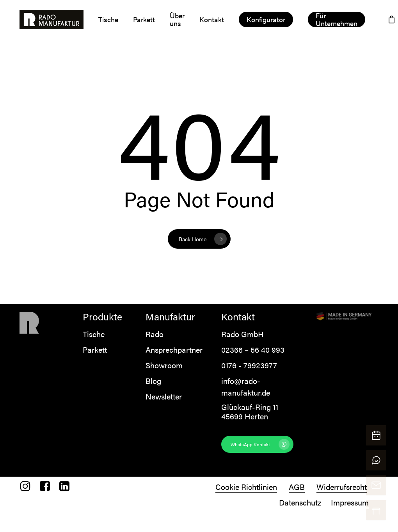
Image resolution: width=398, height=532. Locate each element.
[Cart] (392, 19)
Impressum (350, 502)
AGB (297, 487)
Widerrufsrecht (342, 487)
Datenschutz (300, 502)
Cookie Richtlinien (246, 487)
